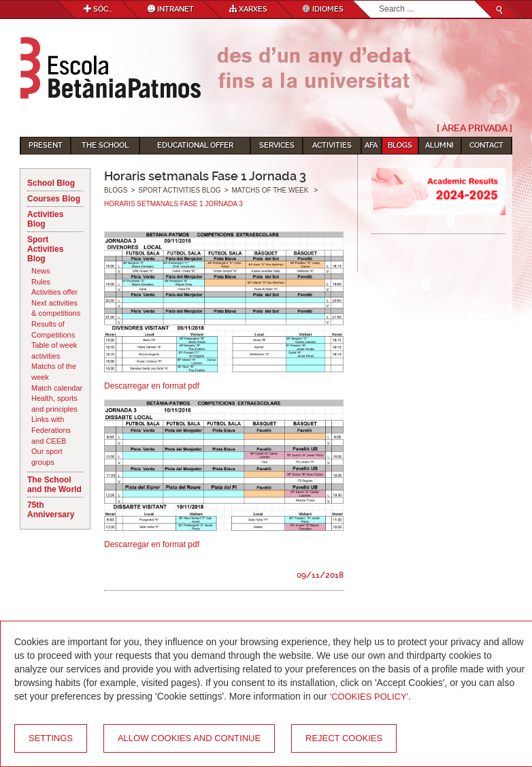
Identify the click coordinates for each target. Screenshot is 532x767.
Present (46, 145)
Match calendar (57, 388)
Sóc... (98, 9)
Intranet (171, 9)
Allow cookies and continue (189, 738)
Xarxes (248, 9)
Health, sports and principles (54, 404)
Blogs (400, 145)
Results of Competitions (53, 329)
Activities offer (54, 292)
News (41, 271)
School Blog (51, 183)
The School (105, 145)
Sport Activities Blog (45, 249)
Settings (51, 738)
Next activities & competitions (56, 308)
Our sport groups (47, 457)
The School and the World (54, 485)
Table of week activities (54, 350)
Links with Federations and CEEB (51, 430)
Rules (41, 282)
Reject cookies (344, 738)
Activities (332, 145)
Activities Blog (45, 219)
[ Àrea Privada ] (475, 128)
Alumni (439, 145)
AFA (371, 145)
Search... (379, 1)
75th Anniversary (51, 510)
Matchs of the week (54, 372)
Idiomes (323, 9)
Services (277, 145)
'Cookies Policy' (369, 697)
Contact (486, 145)
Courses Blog (54, 199)
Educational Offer (195, 145)
